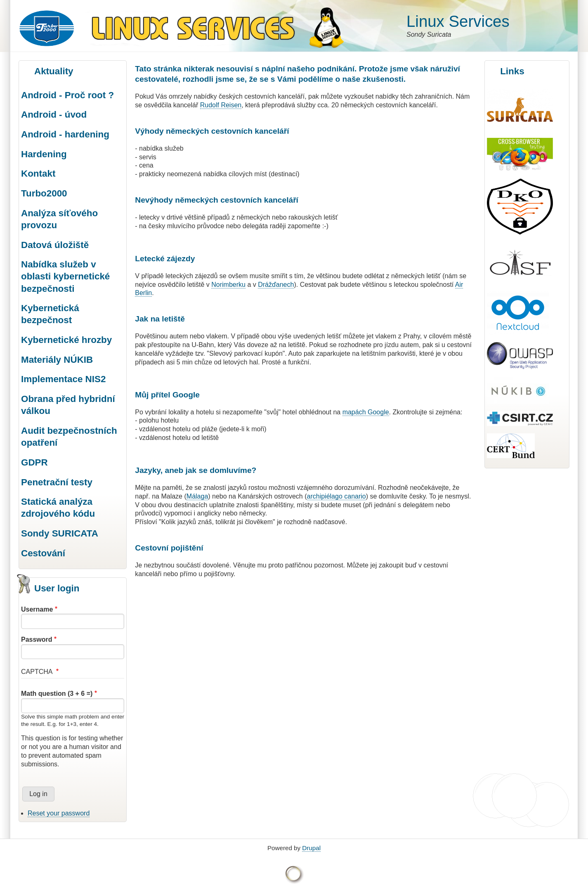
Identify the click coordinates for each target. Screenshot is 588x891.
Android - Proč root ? (67, 95)
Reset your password (59, 813)
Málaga (197, 496)
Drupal (311, 848)
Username (37, 609)
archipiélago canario (337, 496)
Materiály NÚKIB (57, 360)
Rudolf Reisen (221, 105)
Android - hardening (65, 134)
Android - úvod (54, 115)
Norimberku (228, 285)
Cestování (43, 553)
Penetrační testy (57, 482)
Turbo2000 (44, 193)
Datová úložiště (55, 245)
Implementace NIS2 (63, 379)
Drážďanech (276, 285)
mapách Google (366, 412)
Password (37, 639)
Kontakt (38, 174)
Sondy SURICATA (60, 533)
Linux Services (458, 21)
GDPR (34, 462)
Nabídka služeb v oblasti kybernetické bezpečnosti (65, 276)
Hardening (44, 154)
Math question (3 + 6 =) (57, 694)
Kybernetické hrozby (66, 340)
